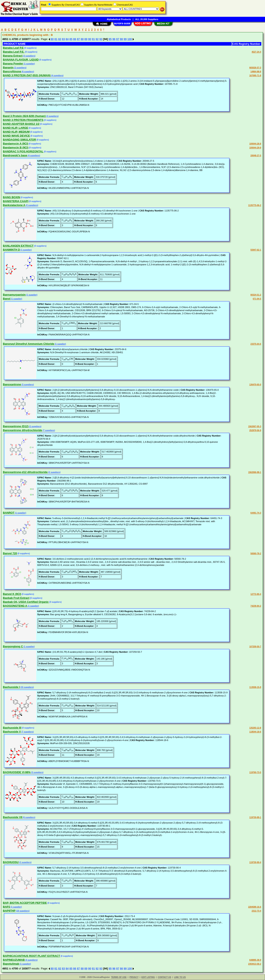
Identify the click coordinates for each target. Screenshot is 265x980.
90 (90, 39)
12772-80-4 (256, 594)
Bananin (8, 67)
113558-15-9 (255, 687)
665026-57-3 (255, 68)
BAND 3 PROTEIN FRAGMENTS (23, 120)
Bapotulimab (11, 964)
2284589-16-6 (255, 907)
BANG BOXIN (11, 197)
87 (78, 39)
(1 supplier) (29, 64)
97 (118, 39)
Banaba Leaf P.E (13, 48)
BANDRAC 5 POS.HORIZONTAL (23, 151)
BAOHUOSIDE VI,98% (17, 772)
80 (52, 39)
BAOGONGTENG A (15, 606)
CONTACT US (164, 977)
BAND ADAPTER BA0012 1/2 (21, 124)
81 (56, 39)
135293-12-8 (255, 728)
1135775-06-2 (255, 205)
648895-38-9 (255, 960)
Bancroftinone (12, 71)
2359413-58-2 (255, 964)
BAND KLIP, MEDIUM (16, 132)
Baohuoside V (12, 732)
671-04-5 (257, 299)
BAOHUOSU (11, 862)
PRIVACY (134, 977)
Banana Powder (13, 64)
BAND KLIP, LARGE (16, 128)
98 (121, 39)
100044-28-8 (255, 144)
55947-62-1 (256, 250)
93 (101, 39)
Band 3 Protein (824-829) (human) (24, 116)
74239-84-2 (256, 606)
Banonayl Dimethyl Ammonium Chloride (29, 344)
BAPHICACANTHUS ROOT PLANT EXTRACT (31, 956)
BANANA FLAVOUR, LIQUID (21, 60)
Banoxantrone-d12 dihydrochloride (25, 472)
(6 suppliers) (28, 72)
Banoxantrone (12, 384)
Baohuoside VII (13, 817)
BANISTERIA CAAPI (16, 201)
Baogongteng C (13, 646)
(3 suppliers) (29, 56)
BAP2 (7, 907)
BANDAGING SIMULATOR (19, 140)
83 (63, 39)
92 (97, 39)
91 (93, 39)
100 (130, 39)
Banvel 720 (10, 553)
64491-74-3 (256, 513)
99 (125, 39)
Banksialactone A (14, 205)
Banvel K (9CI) (12, 594)
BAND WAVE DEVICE (16, 136)
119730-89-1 (255, 817)
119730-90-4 (255, 862)
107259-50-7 (255, 647)
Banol (7, 299)
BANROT (9, 513)
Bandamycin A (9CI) (16, 144)
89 (86, 39)
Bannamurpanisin (14, 295)
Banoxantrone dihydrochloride (22, 430)
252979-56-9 (255, 430)
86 (75, 39)
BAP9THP (9, 911)
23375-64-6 (256, 344)
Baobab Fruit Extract (16, 598)
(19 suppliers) (23, 911)
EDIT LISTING (148, 977)
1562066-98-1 (255, 472)
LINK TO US (180, 977)
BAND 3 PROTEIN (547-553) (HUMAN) (27, 75)
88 (82, 39)
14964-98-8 (256, 72)
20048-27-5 (256, 156)
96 (114, 39)
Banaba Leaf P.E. (14, 52)
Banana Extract (13, 56)
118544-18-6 (255, 732)
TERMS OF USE (119, 977)
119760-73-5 (255, 772)
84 (67, 39)
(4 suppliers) (57, 76)
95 (110, 39)
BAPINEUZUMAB (14, 960)
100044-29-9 (255, 148)
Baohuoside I (11, 687)
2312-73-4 (256, 911)
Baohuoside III (12, 728)
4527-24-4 (256, 52)
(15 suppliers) (27, 687)
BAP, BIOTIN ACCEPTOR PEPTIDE (25, 903)
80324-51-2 (256, 295)
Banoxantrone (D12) (16, 426)
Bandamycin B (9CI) (16, 147)
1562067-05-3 (255, 426)
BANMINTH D (11, 250)
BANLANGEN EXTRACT (18, 246)
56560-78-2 (256, 554)
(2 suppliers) (20, 68)
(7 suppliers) (48, 430)
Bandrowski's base (15, 155)
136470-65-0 (255, 385)
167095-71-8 (255, 76)
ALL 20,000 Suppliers (147, 19)
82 (60, 39)
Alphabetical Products (119, 19)
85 (71, 39)
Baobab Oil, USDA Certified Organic (26, 602)
